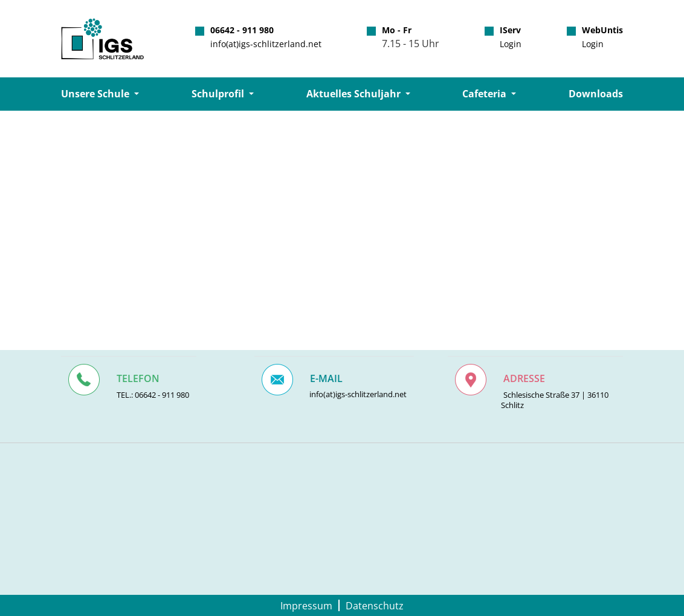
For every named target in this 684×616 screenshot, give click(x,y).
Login (511, 44)
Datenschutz (375, 605)
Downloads (596, 94)
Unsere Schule (96, 94)
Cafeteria (486, 94)
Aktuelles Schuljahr (355, 94)
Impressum (306, 605)
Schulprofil (219, 94)
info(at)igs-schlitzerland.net (266, 44)
